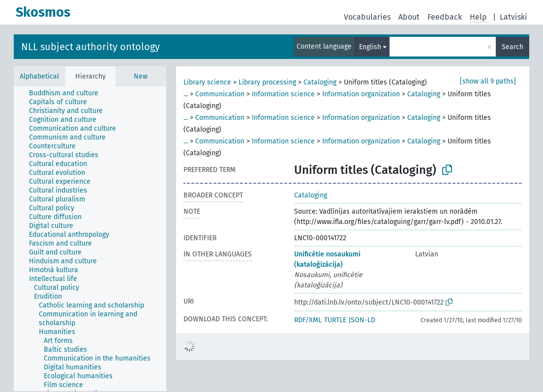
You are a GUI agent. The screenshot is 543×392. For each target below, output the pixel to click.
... (186, 94)
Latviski (513, 17)
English (370, 47)
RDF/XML (308, 320)
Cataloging (320, 82)
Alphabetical (39, 76)
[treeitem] (68, 93)
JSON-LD (362, 320)
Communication (220, 94)
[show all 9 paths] (488, 81)
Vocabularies (367, 17)
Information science (283, 94)
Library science (207, 82)
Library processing (267, 82)
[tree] (90, 239)
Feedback (445, 17)
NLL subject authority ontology (90, 47)
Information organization (361, 94)
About (409, 17)
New (141, 76)
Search (513, 47)
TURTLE (335, 320)
